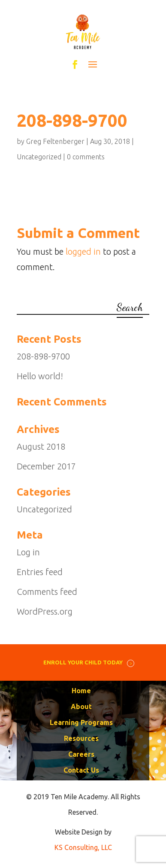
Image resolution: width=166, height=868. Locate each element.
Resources (81, 738)
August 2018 (41, 446)
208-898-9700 (43, 356)
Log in (28, 552)
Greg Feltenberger (55, 141)
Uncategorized (39, 157)
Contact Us (81, 770)
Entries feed (40, 572)
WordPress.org (45, 611)
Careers (81, 754)
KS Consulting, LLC (83, 847)
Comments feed (47, 592)
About (81, 707)
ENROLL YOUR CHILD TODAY (83, 662)
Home (81, 691)
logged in (83, 251)
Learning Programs (81, 722)
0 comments (86, 157)
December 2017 (46, 466)
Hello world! (40, 376)
